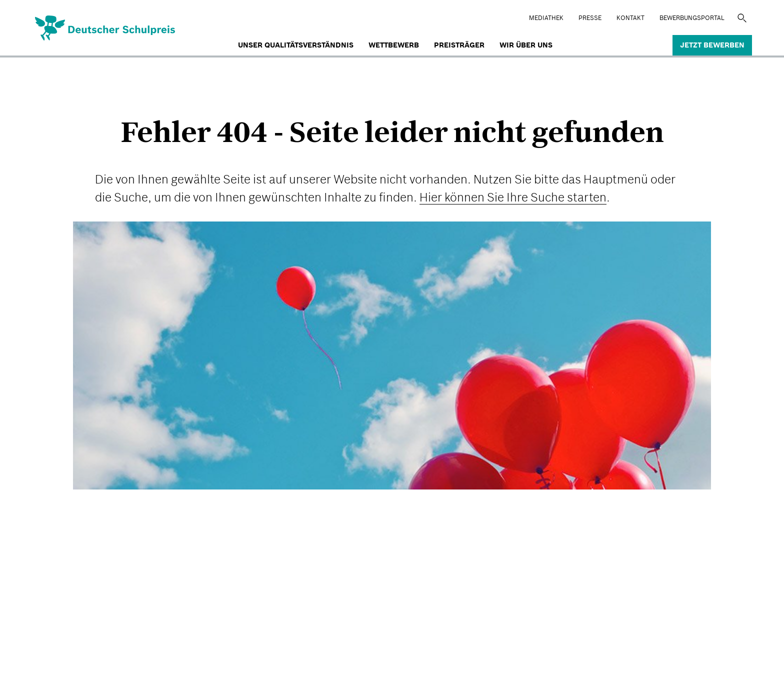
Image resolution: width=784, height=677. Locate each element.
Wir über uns (526, 45)
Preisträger (459, 45)
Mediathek (546, 18)
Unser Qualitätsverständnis (296, 45)
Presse (590, 18)
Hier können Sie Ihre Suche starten (513, 197)
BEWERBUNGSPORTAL (692, 18)
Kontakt (630, 18)
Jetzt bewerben (712, 45)
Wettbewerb (394, 45)
